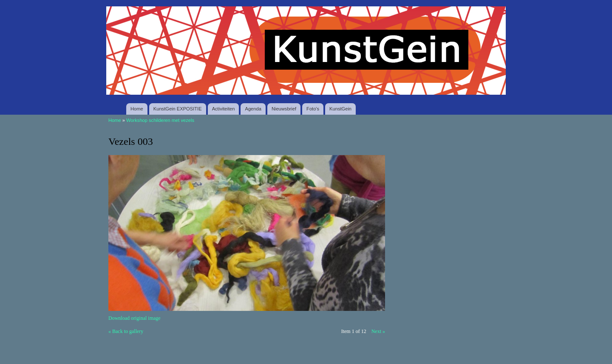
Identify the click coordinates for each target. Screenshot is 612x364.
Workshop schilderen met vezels (160, 120)
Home (137, 109)
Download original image (135, 318)
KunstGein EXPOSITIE (178, 109)
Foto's (313, 109)
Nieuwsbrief (284, 109)
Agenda (253, 109)
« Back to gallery (126, 331)
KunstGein (340, 109)
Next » (378, 331)
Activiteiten (224, 109)
